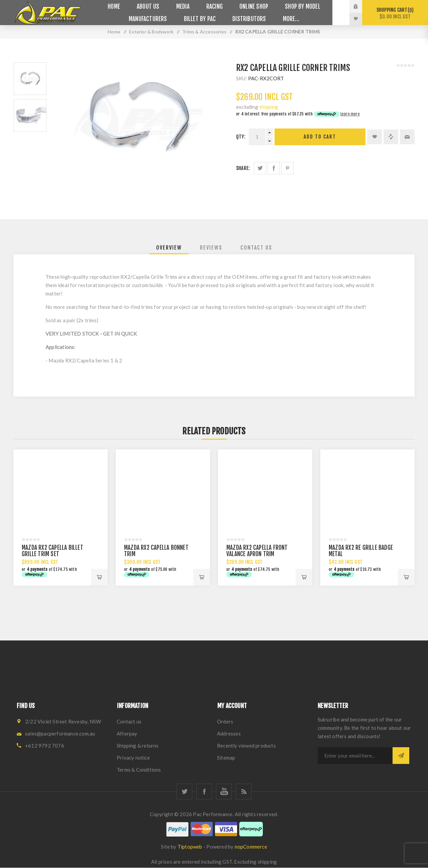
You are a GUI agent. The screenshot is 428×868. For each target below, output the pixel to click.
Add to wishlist (374, 137)
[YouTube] (224, 792)
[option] (30, 79)
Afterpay (127, 733)
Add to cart (320, 137)
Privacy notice (133, 758)
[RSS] (244, 792)
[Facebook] (204, 792)
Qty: (241, 137)
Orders (225, 721)
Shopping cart (395, 13)
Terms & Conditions (139, 770)
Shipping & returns (138, 746)
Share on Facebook (274, 168)
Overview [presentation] (169, 248)
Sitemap (226, 758)
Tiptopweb (190, 847)
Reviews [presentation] (211, 248)
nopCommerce (251, 847)
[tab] (169, 248)
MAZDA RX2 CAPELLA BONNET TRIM (156, 551)
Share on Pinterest (287, 168)
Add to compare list (391, 137)
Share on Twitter (260, 168)
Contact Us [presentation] (256, 248)
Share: (243, 168)
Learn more (350, 114)
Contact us (129, 721)
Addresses (229, 733)
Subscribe (401, 756)
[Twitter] (184, 792)
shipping (269, 107)
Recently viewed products (246, 746)
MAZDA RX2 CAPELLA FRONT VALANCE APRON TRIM (257, 551)
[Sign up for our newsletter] (355, 756)
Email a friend (407, 137)
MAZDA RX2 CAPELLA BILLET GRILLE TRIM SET (52, 551)
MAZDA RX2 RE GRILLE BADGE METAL (361, 551)
